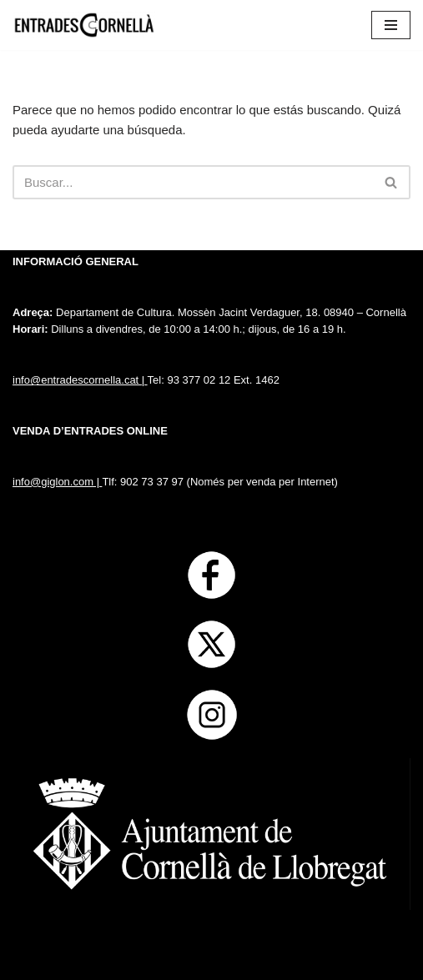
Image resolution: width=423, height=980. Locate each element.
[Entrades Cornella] (84, 25)
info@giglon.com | (57, 482)
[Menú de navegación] (391, 25)
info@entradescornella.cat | (80, 380)
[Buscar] (193, 182)
